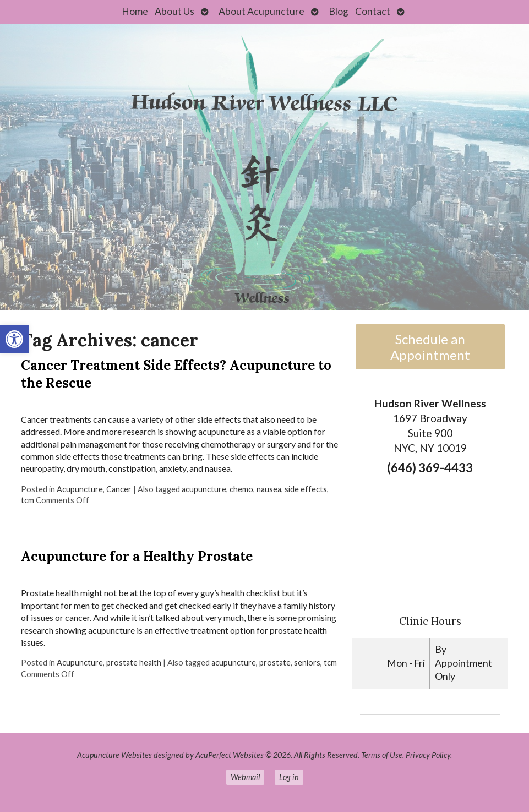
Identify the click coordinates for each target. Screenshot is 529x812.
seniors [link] (307, 663)
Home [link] (135, 11)
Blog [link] (339, 11)
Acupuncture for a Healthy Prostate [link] (137, 556)
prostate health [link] (134, 663)
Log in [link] (289, 777)
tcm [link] (28, 500)
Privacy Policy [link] (428, 755)
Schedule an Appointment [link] (430, 347)
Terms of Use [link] (382, 755)
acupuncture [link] (204, 489)
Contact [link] (373, 11)
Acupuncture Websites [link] (114, 755)
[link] (14, 339)
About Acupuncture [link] (261, 11)
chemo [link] (241, 489)
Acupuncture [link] (80, 489)
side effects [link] (306, 489)
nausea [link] (269, 489)
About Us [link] (174, 11)
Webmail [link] (245, 777)
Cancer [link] (119, 489)
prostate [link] (275, 663)
